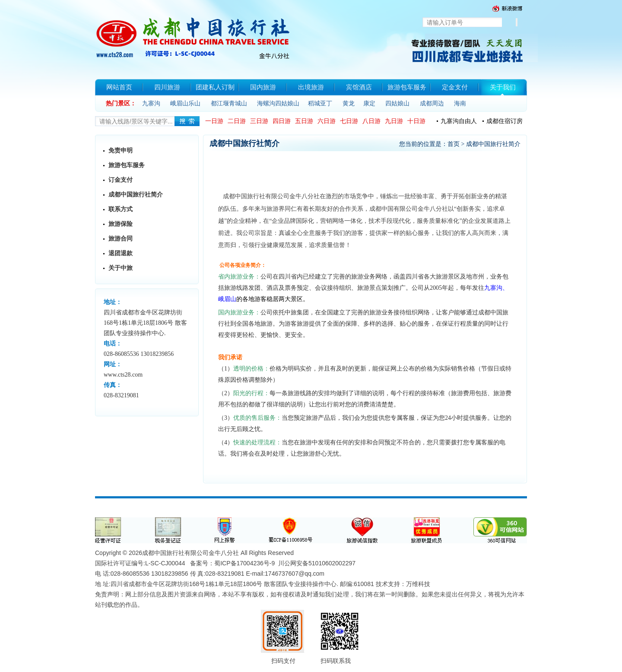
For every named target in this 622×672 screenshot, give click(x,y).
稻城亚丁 (320, 103)
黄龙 (349, 103)
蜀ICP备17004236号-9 (244, 563)
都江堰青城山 (229, 103)
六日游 (327, 121)
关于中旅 (121, 268)
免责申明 (121, 151)
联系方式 (121, 209)
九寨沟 (151, 103)
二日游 (237, 121)
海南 (460, 103)
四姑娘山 (397, 103)
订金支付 (121, 180)
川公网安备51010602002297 (317, 563)
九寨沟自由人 (459, 121)
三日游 (259, 121)
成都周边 (432, 103)
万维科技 (418, 584)
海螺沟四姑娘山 (278, 103)
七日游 (349, 121)
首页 (454, 144)
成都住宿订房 (505, 121)
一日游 (214, 121)
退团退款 (121, 253)
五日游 (304, 121)
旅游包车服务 (127, 165)
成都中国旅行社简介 (136, 195)
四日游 (282, 121)
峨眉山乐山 (185, 103)
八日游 (371, 121)
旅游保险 (121, 224)
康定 (369, 103)
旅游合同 (121, 239)
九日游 (394, 121)
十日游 (416, 121)
